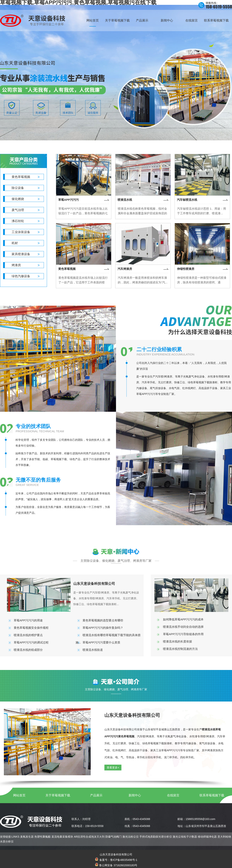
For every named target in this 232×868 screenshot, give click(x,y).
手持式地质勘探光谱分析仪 (156, 837)
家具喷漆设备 (21, 254)
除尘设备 (18, 188)
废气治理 (18, 210)
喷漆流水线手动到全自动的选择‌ (183, 627)
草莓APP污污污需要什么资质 (101, 642)
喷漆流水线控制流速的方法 (180, 649)
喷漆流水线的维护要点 (28, 635)
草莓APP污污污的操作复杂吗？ (103, 628)
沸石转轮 (18, 221)
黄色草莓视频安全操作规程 (31, 628)
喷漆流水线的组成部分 (28, 650)
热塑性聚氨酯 (43, 837)
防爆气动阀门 (113, 837)
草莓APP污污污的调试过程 (31, 642)
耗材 (15, 243)
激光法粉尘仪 (130, 837)
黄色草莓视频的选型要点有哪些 (103, 620)
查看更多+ (113, 768)
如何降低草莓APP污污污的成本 (183, 619)
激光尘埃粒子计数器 (185, 837)
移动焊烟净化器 (207, 837)
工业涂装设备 (21, 232)
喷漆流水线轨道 (93, 650)
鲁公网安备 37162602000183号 (116, 865)
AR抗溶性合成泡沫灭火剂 (89, 837)
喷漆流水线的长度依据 (177, 641)
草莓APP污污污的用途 (28, 620)
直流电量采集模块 (62, 837)
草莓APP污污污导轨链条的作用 (183, 634)
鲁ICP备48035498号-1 (124, 860)
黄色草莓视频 (21, 177)
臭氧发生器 (27, 837)
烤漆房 (16, 265)
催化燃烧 (18, 199)
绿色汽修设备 (21, 276)
